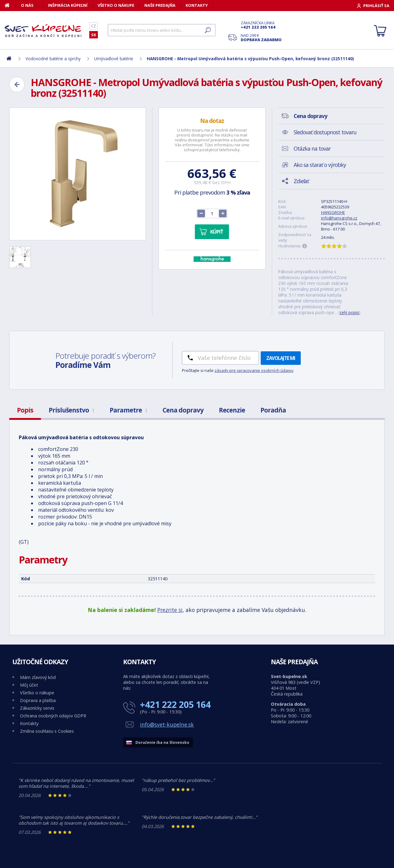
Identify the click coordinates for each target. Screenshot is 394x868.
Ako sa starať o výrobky (320, 165)
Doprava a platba (38, 700)
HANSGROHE (333, 212)
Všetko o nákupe (116, 5)
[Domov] (10, 5)
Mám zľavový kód (38, 677)
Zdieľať (301, 181)
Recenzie (232, 410)
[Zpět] (17, 85)
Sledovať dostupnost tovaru (325, 132)
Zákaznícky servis (37, 708)
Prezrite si (170, 610)
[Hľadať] (162, 30)
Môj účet (29, 685)
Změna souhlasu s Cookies (47, 731)
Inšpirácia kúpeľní (68, 5)
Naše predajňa (160, 5)
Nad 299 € (261, 37)
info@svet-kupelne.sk (167, 724)
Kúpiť (217, 232)
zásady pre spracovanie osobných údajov (254, 370)
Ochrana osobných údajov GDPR (53, 716)
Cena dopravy (183, 410)
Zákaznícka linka (261, 25)
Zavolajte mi (281, 358)
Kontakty (197, 5)
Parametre (128, 410)
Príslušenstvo (71, 410)
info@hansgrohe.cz (339, 218)
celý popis (350, 312)
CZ (94, 26)
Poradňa (273, 410)
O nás (27, 5)
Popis (25, 410)
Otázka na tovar (312, 148)
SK (94, 35)
